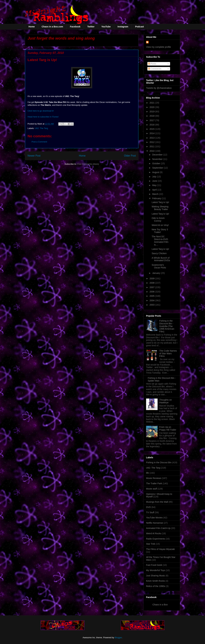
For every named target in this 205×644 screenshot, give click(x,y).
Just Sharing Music (156, 576)
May (155, 185)
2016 (152, 125)
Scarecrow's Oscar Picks (159, 266)
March (156, 194)
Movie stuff (151, 489)
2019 (152, 112)
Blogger (118, 638)
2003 (152, 305)
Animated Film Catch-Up (158, 528)
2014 (152, 133)
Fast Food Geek (154, 565)
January (156, 273)
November (158, 159)
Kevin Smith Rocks (155, 581)
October (156, 163)
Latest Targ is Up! (160, 202)
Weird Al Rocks (154, 533)
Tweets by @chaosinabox (159, 88)
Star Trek (151, 544)
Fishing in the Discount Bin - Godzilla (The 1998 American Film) (167, 326)
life (148, 473)
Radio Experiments (156, 539)
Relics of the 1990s (156, 586)
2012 (152, 142)
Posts (152, 64)
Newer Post (34, 156)
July (154, 177)
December (158, 155)
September (158, 168)
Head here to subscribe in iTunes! (43, 117)
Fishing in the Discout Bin (159, 462)
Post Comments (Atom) (88, 164)
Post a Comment (39, 142)
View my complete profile (158, 47)
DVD (148, 507)
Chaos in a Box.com (52, 27)
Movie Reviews (154, 478)
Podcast (139, 27)
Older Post (130, 156)
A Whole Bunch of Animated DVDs (161, 259)
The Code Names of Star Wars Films (168, 353)
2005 (152, 296)
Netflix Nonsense (155, 523)
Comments (155, 69)
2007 (152, 287)
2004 (152, 300)
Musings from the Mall (157, 502)
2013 (152, 138)
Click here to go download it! (41, 111)
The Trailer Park (154, 483)
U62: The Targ (41, 128)
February (157, 198)
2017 (152, 120)
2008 (152, 283)
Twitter (91, 27)
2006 (152, 292)
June (155, 181)
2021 (152, 103)
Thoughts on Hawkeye (166, 401)
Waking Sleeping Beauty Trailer (160, 208)
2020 (152, 107)
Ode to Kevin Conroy (158, 219)
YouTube (106, 27)
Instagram (123, 27)
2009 (152, 278)
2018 (152, 116)
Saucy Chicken (159, 253)
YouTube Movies (154, 518)
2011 (152, 146)
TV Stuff (150, 512)
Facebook (75, 27)
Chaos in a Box (160, 605)
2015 (152, 129)
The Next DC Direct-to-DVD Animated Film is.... (160, 241)
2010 (152, 151)
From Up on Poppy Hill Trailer (168, 428)
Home (32, 27)
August (156, 172)
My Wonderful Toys (156, 570)
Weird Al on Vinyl (160, 225)
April (155, 190)
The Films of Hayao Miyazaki (160, 549)
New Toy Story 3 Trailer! (160, 231)
